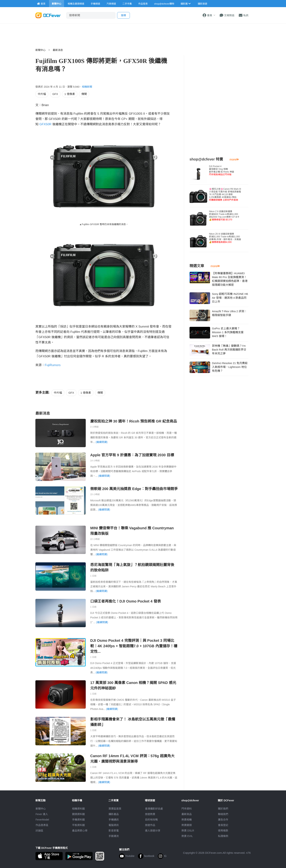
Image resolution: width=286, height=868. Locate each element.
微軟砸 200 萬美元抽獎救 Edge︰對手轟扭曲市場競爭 (134, 489)
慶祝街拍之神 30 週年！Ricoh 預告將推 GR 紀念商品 (134, 421)
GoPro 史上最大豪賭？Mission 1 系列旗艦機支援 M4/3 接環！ (228, 332)
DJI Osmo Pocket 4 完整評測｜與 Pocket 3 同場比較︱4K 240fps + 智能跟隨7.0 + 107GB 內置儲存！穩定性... (134, 646)
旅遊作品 (150, 825)
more (234, 159)
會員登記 (223, 825)
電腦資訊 (114, 825)
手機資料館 (78, 820)
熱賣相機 (187, 820)
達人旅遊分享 (153, 831)
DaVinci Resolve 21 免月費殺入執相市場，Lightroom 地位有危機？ (230, 367)
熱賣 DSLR (188, 831)
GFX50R (45, 124)
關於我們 (223, 809)
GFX (55, 94)
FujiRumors (53, 365)
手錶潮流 (114, 836)
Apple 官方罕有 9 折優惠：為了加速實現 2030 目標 (132, 455)
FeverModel (42, 820)
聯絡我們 (223, 814)
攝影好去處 (154, 809)
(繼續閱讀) (102, 442)
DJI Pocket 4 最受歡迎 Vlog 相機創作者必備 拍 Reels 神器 (222, 170)
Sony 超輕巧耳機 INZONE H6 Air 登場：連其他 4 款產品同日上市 (230, 298)
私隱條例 (223, 836)
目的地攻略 (151, 820)
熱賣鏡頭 (187, 825)
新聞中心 (40, 50)
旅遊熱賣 (150, 814)
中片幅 (42, 94)
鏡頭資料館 (78, 814)
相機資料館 (78, 809)
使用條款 (223, 831)
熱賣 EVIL (187, 836)
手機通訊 (114, 820)
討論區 (39, 831)
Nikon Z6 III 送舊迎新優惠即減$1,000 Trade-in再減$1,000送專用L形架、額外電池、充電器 (225, 238)
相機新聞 (87, 87)
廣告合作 (223, 820)
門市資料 (187, 809)
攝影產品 (114, 814)
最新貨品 (187, 814)
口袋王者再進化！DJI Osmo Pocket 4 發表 (126, 601)
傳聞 (84, 94)
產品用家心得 (80, 831)
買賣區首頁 (115, 809)
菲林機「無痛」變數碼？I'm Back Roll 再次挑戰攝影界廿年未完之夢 (229, 350)
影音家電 (114, 831)
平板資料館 (78, 825)
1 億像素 (70, 94)
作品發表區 (42, 825)
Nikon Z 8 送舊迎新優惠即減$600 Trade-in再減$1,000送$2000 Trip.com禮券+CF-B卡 (224, 216)
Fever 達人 (42, 814)
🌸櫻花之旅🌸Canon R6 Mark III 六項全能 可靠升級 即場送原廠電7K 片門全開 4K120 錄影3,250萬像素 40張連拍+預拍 (225, 194)
